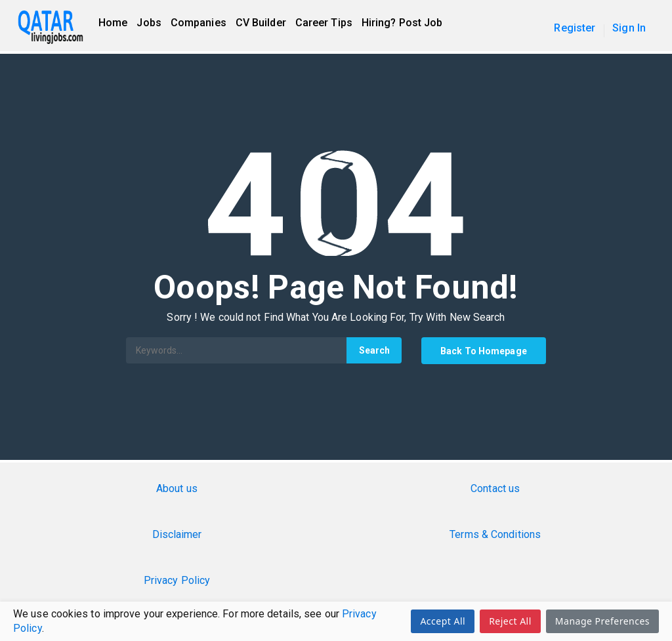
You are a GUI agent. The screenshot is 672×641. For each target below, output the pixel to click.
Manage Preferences (602, 621)
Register (575, 28)
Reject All (510, 621)
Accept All (443, 621)
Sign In (629, 28)
